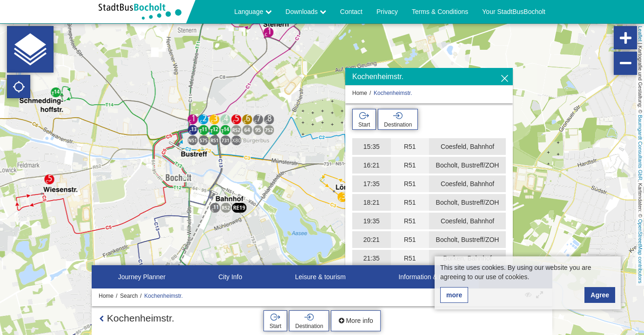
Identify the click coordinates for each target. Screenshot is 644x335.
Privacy (387, 12)
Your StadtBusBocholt (514, 12)
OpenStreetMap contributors (640, 251)
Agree (600, 295)
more (454, 295)
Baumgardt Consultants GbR (640, 148)
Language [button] (253, 12)
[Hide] (505, 79)
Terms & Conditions (440, 12)
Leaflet (640, 34)
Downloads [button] (306, 12)
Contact (351, 12)
